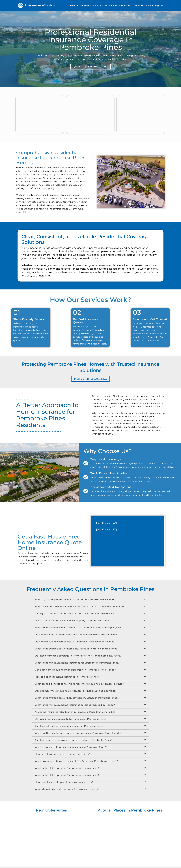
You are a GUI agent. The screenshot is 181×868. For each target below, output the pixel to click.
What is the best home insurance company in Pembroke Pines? (72, 621)
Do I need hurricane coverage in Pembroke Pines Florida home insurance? (78, 656)
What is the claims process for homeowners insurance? (67, 769)
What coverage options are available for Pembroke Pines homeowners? (76, 762)
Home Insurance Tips (80, 6)
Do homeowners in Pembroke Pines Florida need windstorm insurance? (77, 635)
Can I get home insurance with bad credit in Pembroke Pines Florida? (75, 670)
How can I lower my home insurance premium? (63, 755)
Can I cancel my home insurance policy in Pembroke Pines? (70, 727)
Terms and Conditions (104, 6)
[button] (104, 6)
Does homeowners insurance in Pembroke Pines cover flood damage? (76, 692)
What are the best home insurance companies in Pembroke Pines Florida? (78, 734)
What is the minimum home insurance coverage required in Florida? (75, 706)
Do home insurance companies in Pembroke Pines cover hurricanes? (75, 642)
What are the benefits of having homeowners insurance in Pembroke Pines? (79, 684)
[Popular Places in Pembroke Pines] (130, 836)
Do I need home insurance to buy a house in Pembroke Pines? (71, 720)
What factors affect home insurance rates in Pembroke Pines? (71, 748)
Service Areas (124, 6)
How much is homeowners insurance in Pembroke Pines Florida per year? (78, 628)
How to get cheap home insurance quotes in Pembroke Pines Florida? (76, 600)
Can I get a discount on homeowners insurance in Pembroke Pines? (74, 614)
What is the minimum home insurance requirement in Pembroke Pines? (77, 663)
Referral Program (154, 6)
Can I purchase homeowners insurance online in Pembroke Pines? (74, 741)
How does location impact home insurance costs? (64, 783)
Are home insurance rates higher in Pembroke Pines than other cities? (76, 713)
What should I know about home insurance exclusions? (67, 790)
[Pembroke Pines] (51, 836)
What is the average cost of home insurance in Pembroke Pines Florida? (77, 649)
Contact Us (138, 6)
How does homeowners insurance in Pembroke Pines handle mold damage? (79, 607)
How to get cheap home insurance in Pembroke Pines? (67, 677)
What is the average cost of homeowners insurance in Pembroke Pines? (77, 699)
